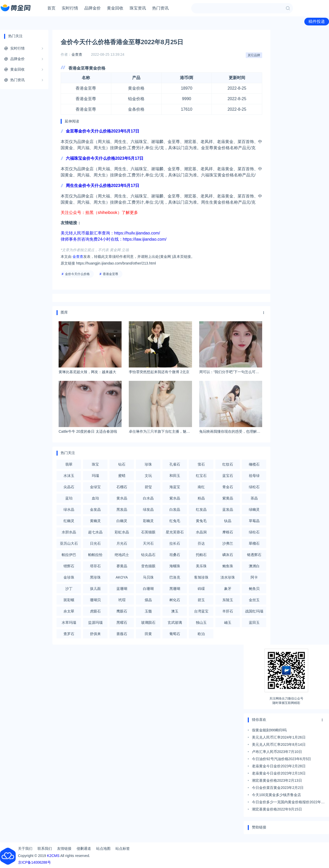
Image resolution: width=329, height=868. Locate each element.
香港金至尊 (111, 274)
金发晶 (95, 510)
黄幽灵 (95, 521)
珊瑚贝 (95, 600)
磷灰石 (228, 555)
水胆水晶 (69, 532)
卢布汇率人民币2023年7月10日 (277, 752)
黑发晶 (122, 510)
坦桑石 (175, 555)
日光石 (95, 543)
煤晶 (148, 600)
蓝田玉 (254, 622)
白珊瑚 (148, 589)
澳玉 (175, 611)
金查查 (77, 54)
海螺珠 (175, 566)
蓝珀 (69, 498)
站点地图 (103, 848)
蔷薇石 (122, 634)
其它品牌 (254, 55)
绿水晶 (69, 510)
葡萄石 (175, 634)
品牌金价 (93, 8)
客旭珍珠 (201, 577)
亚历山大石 (69, 543)
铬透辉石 (254, 555)
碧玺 (148, 487)
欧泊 (201, 634)
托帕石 (201, 555)
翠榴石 (254, 543)
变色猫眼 (148, 566)
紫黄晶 (228, 498)
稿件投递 (317, 21)
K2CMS (53, 856)
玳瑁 (122, 600)
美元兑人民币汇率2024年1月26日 (279, 737)
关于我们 (25, 848)
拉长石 (175, 543)
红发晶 (201, 510)
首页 (51, 8)
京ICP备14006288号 (34, 862)
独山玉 (201, 622)
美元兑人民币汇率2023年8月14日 (279, 744)
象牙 (228, 589)
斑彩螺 (69, 600)
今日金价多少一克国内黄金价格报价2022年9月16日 (287, 803)
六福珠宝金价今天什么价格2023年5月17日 (105, 158)
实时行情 (70, 8)
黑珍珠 (95, 577)
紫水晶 (175, 498)
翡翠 (69, 464)
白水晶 (148, 498)
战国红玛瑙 (254, 611)
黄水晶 (122, 498)
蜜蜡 (122, 476)
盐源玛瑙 (95, 622)
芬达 (201, 543)
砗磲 (201, 589)
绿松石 (254, 487)
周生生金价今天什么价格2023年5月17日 (103, 186)
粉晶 (201, 498)
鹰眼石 (122, 611)
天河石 (148, 543)
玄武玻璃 (175, 622)
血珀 (95, 498)
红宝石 (201, 476)
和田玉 (175, 476)
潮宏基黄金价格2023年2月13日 (277, 780)
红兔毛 (175, 521)
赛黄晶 (122, 566)
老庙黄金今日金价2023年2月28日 (279, 766)
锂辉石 (69, 566)
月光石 (122, 543)
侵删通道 (84, 848)
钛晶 (228, 521)
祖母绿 (254, 476)
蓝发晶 (228, 510)
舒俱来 (95, 634)
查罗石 (69, 634)
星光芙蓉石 (175, 532)
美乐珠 (201, 566)
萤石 (201, 464)
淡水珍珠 (228, 577)
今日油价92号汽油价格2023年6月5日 (281, 759)
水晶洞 (201, 532)
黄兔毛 (201, 521)
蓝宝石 (228, 476)
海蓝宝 (175, 487)
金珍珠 (69, 577)
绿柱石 (254, 532)
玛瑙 (95, 476)
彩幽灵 (148, 521)
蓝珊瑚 (122, 589)
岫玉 (228, 622)
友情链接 (64, 848)
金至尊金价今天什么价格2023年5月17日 (103, 131)
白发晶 (175, 510)
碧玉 (201, 600)
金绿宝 (95, 487)
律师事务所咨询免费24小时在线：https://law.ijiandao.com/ (114, 239)
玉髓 (148, 611)
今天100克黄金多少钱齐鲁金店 (276, 795)
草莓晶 (254, 521)
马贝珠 (148, 577)
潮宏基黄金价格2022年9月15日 (277, 809)
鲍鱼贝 (254, 589)
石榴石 (122, 487)
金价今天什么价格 (77, 274)
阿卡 (254, 577)
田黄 (148, 634)
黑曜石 (122, 622)
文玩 (148, 476)
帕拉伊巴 (69, 555)
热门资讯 (160, 8)
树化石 (175, 600)
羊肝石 (228, 611)
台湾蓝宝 (201, 611)
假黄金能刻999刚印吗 (269, 730)
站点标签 (123, 848)
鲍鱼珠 (228, 566)
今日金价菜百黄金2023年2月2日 (278, 788)
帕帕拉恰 (95, 555)
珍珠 (148, 464)
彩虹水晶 (122, 532)
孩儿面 (95, 589)
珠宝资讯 (138, 8)
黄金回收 (115, 8)
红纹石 (228, 464)
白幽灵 (122, 521)
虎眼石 (95, 611)
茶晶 (254, 498)
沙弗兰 (228, 543)
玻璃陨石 (148, 622)
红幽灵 (69, 521)
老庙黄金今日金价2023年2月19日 (279, 773)
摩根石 (228, 532)
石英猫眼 (148, 532)
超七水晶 (95, 532)
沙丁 (69, 589)
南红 (201, 487)
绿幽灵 (254, 510)
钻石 (122, 464)
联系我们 (45, 848)
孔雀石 (175, 464)
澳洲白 (254, 566)
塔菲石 (95, 566)
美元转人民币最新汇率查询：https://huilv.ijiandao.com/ (110, 233)
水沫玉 (69, 476)
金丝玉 (254, 600)
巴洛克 (175, 577)
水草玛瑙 (69, 622)
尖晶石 (69, 487)
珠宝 (95, 464)
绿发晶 (148, 510)
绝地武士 (122, 555)
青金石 (228, 487)
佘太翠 (69, 611)
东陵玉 (228, 600)
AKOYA (122, 577)
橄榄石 (254, 464)
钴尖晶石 (148, 555)
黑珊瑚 (175, 589)
